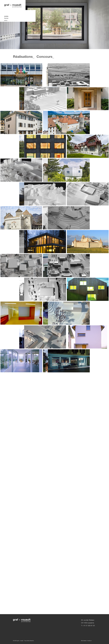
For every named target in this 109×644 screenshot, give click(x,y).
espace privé (8, 20)
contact (6, 23)
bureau (6, 13)
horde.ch (89, 641)
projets (6, 11)
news (6, 15)
